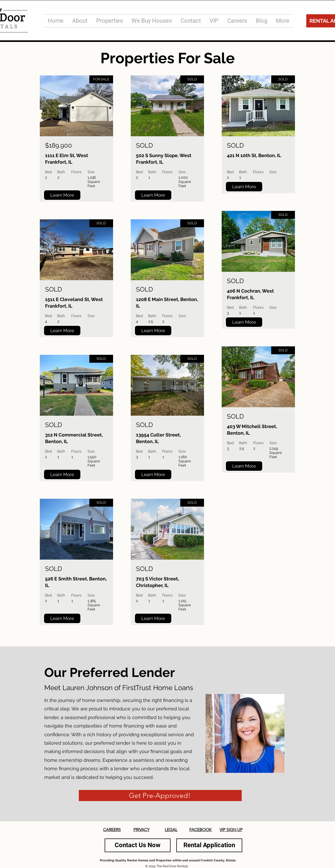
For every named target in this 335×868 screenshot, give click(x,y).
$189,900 (59, 145)
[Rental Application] (209, 845)
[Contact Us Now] (138, 845)
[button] (110, 21)
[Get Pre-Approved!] (160, 796)
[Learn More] (62, 195)
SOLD (54, 289)
